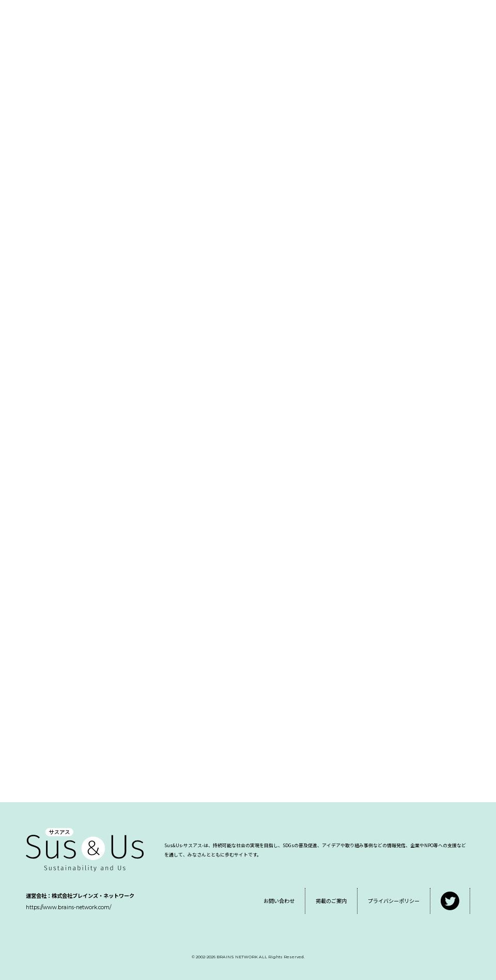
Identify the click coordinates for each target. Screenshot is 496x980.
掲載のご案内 (331, 901)
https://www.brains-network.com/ (68, 907)
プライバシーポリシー (394, 901)
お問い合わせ (279, 901)
